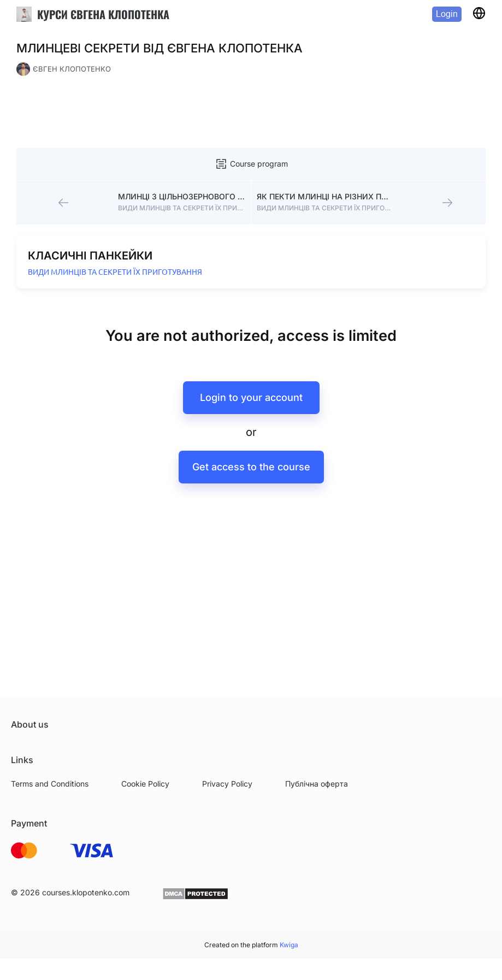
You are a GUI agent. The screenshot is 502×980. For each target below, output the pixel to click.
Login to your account (251, 397)
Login (447, 14)
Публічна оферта (317, 784)
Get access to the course (251, 467)
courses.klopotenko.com (86, 892)
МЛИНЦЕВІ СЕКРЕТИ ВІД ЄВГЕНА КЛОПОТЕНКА (160, 48)
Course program (251, 164)
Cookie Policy (145, 784)
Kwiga (289, 945)
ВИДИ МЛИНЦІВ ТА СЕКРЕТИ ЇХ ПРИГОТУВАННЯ (115, 272)
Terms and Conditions (50, 784)
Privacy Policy (227, 784)
